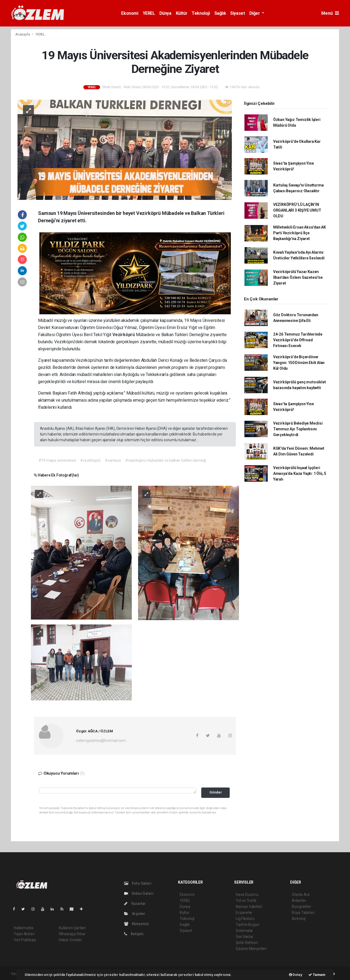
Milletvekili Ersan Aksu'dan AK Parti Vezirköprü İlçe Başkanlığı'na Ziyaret (300, 233)
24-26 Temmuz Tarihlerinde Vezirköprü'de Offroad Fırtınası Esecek (298, 340)
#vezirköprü (90, 460)
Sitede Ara (301, 895)
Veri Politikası (25, 940)
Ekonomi (130, 13)
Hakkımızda (24, 928)
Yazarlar (135, 904)
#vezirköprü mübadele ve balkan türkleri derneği (166, 460)
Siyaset (237, 13)
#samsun (113, 460)
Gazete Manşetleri (251, 949)
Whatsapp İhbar (72, 934)
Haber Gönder (70, 940)
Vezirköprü (124, 335)
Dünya (165, 13)
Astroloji (299, 919)
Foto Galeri (138, 883)
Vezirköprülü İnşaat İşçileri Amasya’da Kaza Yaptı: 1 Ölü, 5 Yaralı (300, 473)
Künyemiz (137, 924)
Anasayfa (23, 34)
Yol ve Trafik (246, 901)
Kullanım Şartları (72, 928)
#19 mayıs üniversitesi (57, 460)
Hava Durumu (247, 895)
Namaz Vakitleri (249, 907)
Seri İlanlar (245, 937)
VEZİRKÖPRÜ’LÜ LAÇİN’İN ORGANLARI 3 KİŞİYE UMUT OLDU (297, 210)
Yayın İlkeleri (24, 934)
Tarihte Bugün (248, 925)
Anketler (299, 901)
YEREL (149, 13)
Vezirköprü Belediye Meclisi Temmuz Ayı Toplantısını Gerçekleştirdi (298, 429)
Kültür (182, 13)
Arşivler (135, 914)
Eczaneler (244, 913)
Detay (296, 975)
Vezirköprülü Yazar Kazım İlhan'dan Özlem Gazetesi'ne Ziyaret (298, 277)
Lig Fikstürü (245, 919)
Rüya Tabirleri (303, 913)
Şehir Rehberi (247, 943)
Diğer (255, 13)
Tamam (317, 975)
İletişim (134, 934)
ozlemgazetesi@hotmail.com (101, 741)
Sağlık (220, 13)
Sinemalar (244, 931)
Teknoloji (201, 13)
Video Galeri (139, 893)
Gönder (216, 792)
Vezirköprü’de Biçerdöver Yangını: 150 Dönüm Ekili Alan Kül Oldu (299, 363)
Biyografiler (301, 907)
